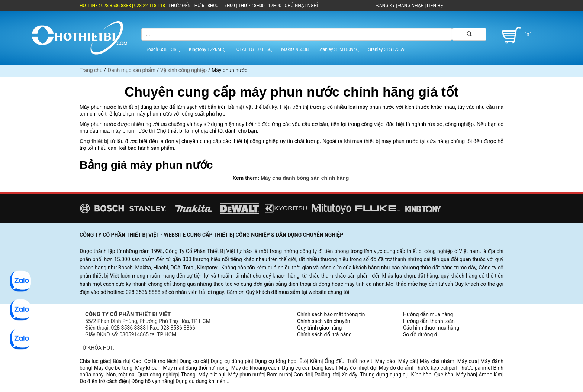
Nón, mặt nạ (120, 375)
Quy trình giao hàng (319, 328)
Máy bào (385, 361)
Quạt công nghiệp (158, 375)
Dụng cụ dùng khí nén (200, 381)
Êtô (303, 361)
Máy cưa (467, 361)
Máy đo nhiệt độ (357, 368)
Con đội (303, 375)
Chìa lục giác (95, 361)
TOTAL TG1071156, (253, 49)
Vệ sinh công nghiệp (183, 70)
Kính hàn (421, 375)
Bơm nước (279, 375)
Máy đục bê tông (113, 368)
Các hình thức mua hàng (431, 328)
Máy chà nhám (437, 361)
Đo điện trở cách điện (104, 381)
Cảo (137, 361)
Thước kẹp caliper (435, 368)
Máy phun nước (246, 375)
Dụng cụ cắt (194, 361)
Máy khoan (148, 368)
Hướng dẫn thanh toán (429, 321)
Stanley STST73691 (388, 49)
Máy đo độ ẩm (396, 368)
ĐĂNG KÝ (386, 6)
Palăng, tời (327, 375)
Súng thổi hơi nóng (207, 368)
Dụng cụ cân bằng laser (309, 368)
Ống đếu (334, 361)
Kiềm (316, 361)
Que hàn (444, 375)
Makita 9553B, (295, 49)
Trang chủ (91, 70)
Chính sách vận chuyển (324, 321)
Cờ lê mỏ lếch (160, 361)
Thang (188, 375)
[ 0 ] (515, 35)
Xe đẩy (350, 375)
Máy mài (173, 368)
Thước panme (475, 368)
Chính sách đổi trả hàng (324, 334)
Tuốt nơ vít (360, 361)
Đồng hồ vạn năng (152, 381)
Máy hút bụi (212, 375)
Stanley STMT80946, (339, 49)
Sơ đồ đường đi (421, 334)
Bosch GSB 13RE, (163, 49)
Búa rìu (121, 361)
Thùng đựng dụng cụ (384, 375)
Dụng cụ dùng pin (231, 361)
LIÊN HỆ (434, 6)
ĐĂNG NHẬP (411, 6)
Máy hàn (466, 375)
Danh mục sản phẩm (132, 70)
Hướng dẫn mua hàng (428, 314)
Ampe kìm (490, 375)
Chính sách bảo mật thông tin (331, 314)
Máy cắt (408, 361)
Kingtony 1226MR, (207, 49)
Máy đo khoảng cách (255, 368)
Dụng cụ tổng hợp (276, 361)
